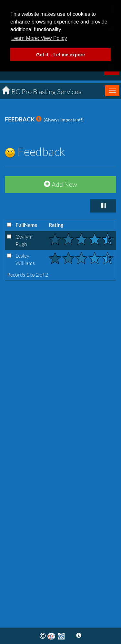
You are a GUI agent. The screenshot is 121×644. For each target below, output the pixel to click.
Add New (60, 184)
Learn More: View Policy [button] (39, 38)
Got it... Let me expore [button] (60, 55)
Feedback (35, 151)
